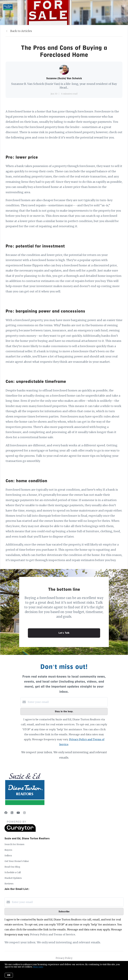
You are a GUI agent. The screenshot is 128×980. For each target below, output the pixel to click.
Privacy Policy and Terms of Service (53, 934)
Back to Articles (21, 31)
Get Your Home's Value (17, 861)
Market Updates (13, 878)
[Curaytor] (20, 831)
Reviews (9, 884)
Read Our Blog (12, 867)
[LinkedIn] (12, 813)
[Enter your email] (67, 702)
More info (38, 967)
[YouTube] (18, 813)
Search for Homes (14, 844)
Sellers (8, 856)
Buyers (8, 850)
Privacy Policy (64, 958)
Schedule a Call (13, 872)
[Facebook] (6, 813)
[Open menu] (124, 6)
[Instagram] (24, 813)
